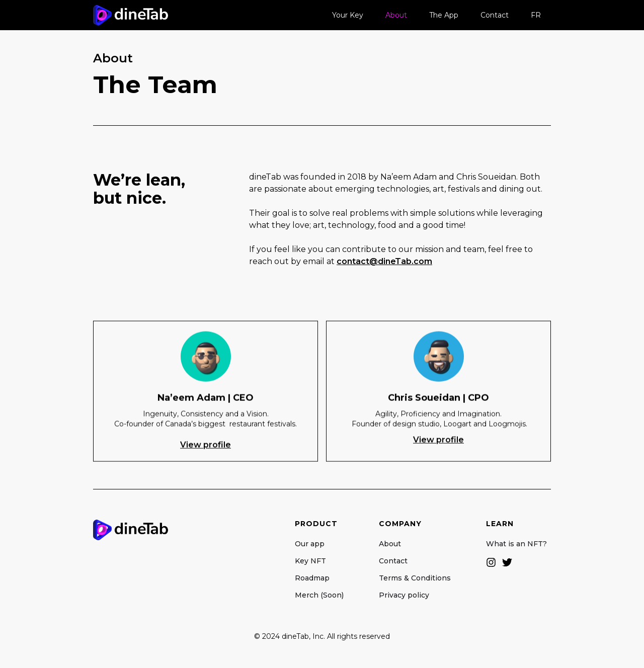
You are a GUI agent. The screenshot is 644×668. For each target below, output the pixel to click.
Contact (495, 15)
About (396, 15)
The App (444, 15)
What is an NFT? (518, 544)
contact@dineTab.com (384, 261)
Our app (310, 544)
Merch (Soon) (319, 595)
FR (536, 15)
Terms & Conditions (415, 578)
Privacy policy (404, 595)
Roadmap (312, 578)
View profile (206, 445)
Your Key (348, 15)
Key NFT (310, 561)
